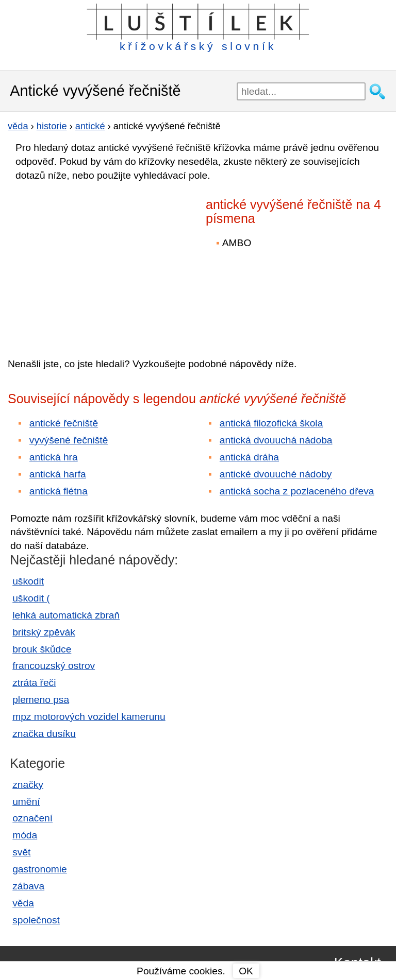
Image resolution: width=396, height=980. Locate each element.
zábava (28, 886)
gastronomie (40, 869)
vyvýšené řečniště (69, 440)
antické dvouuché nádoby (276, 474)
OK (246, 971)
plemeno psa (41, 700)
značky (28, 785)
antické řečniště (64, 423)
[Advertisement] (98, 262)
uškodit (28, 581)
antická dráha (249, 457)
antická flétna (59, 491)
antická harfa (58, 474)
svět (21, 852)
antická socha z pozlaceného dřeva (297, 491)
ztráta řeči (34, 683)
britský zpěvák (44, 632)
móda (25, 835)
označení (32, 818)
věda (23, 903)
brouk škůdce (42, 649)
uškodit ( (31, 598)
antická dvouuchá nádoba (276, 440)
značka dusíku (44, 734)
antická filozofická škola (271, 423)
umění (26, 802)
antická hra (54, 457)
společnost (36, 920)
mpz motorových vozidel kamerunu (89, 717)
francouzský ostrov (54, 666)
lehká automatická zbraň (66, 615)
